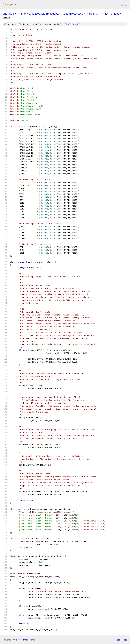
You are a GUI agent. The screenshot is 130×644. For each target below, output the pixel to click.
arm (99, 14)
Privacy (25, 640)
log (68, 24)
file (60, 24)
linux (23, 14)
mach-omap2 (111, 14)
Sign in (124, 4)
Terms (32, 640)
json (125, 640)
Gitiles (17, 640)
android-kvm (10, 14)
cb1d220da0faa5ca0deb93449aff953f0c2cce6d (56, 14)
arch (91, 14)
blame (75, 24)
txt (118, 640)
